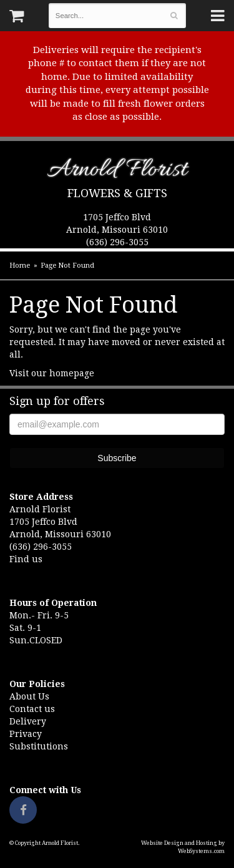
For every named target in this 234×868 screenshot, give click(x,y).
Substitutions (39, 746)
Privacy (26, 734)
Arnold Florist (117, 172)
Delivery (28, 721)
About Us (29, 696)
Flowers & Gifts (117, 193)
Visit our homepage (52, 373)
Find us (26, 559)
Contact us (32, 709)
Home (20, 266)
